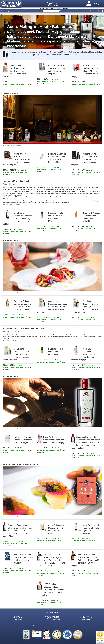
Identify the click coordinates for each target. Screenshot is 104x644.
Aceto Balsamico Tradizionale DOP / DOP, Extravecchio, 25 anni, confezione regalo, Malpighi (17, 159)
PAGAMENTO (18, 618)
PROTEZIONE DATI (86, 618)
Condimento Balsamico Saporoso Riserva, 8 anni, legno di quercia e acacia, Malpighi (86, 307)
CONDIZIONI (86, 620)
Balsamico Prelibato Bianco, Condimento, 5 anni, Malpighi (23, 440)
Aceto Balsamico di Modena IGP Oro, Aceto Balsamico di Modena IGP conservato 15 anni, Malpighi (86, 560)
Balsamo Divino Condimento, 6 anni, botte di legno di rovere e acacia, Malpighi (85, 159)
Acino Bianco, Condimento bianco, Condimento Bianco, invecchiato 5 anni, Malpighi (15, 71)
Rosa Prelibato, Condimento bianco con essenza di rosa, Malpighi (54, 440)
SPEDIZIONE (18, 616)
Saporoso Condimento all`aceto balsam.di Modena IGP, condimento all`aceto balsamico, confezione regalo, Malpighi (86, 443)
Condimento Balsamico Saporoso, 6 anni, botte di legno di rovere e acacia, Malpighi (18, 218)
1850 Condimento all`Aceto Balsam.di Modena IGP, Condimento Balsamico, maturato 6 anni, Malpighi (52, 590)
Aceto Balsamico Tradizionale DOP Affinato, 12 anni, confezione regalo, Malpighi (85, 71)
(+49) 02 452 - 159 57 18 (52, 618)
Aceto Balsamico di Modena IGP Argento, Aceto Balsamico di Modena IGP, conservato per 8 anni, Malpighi (51, 560)
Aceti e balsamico (7, 14)
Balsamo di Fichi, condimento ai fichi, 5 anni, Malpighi (57, 352)
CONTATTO (18, 620)
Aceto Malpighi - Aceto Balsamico (21, 14)
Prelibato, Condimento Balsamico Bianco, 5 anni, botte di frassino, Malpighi (86, 354)
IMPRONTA (86, 616)
